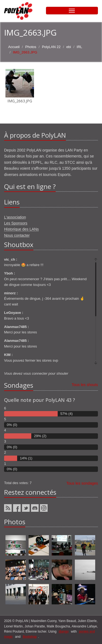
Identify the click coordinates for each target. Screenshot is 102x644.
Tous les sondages (82, 483)
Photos (31, 47)
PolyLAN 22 (51, 47)
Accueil (14, 47)
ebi (69, 47)
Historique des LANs (21, 229)
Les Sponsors (16, 223)
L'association (15, 217)
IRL (79, 47)
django (64, 632)
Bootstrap (30, 637)
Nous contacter (17, 235)
